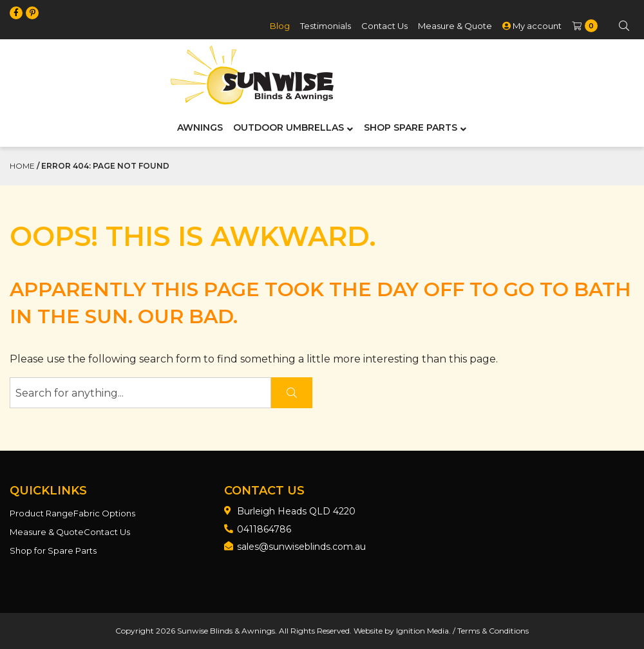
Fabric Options (104, 513)
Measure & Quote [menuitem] (455, 26)
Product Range (42, 513)
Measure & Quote (47, 532)
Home (22, 166)
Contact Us (107, 532)
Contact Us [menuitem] (384, 26)
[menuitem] (584, 26)
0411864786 (264, 529)
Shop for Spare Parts (53, 550)
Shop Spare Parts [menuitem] (411, 127)
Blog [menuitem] (280, 26)
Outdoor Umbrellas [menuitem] (289, 127)
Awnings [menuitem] (200, 127)
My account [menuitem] (532, 26)
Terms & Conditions (493, 631)
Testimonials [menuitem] (326, 26)
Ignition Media (422, 631)
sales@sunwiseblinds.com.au (301, 547)
